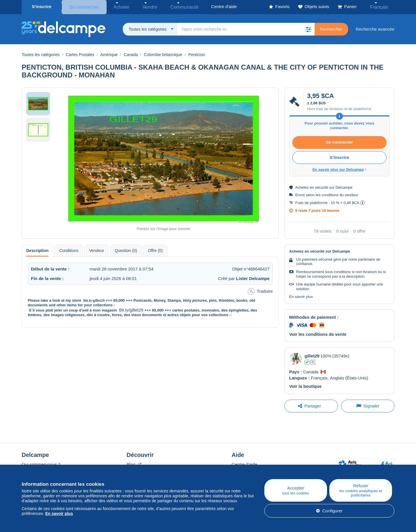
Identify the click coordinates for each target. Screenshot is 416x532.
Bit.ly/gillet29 (94, 299)
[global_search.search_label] (246, 28)
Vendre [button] (142, 7)
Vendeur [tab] (96, 249)
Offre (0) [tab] (155, 249)
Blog (134, 463)
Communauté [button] (172, 7)
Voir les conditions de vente (318, 333)
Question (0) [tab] (126, 249)
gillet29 (312, 355)
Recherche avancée (375, 28)
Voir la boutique (305, 385)
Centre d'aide (245, 463)
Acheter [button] (118, 7)
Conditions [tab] (69, 249)
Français (382, 7)
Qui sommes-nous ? (41, 463)
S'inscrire (42, 7)
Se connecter (83, 7)
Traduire (260, 290)
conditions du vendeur (340, 194)
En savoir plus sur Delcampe (340, 168)
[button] (308, 28)
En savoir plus (301, 296)
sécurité (322, 186)
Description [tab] (37, 249)
